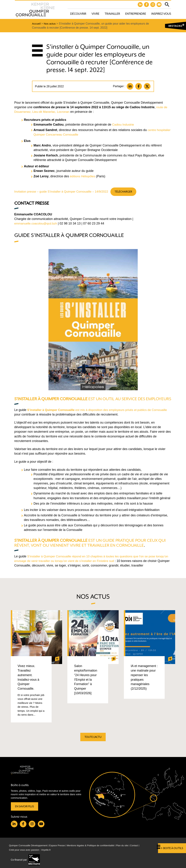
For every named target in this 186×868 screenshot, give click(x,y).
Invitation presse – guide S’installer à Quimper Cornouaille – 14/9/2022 (64, 192)
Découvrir (78, 14)
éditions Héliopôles (83, 177)
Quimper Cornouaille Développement (29, 845)
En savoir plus (25, 805)
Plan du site (128, 845)
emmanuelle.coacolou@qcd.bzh (37, 224)
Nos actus (50, 24)
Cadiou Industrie (124, 125)
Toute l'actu (93, 739)
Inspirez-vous (161, 14)
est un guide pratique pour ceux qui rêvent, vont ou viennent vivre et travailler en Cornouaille (89, 549)
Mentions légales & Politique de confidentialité (95, 845)
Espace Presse (59, 845)
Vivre (95, 14)
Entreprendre (136, 14)
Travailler (112, 14)
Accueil (37, 24)
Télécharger (129, 192)
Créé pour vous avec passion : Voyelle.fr (31, 850)
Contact (140, 845)
